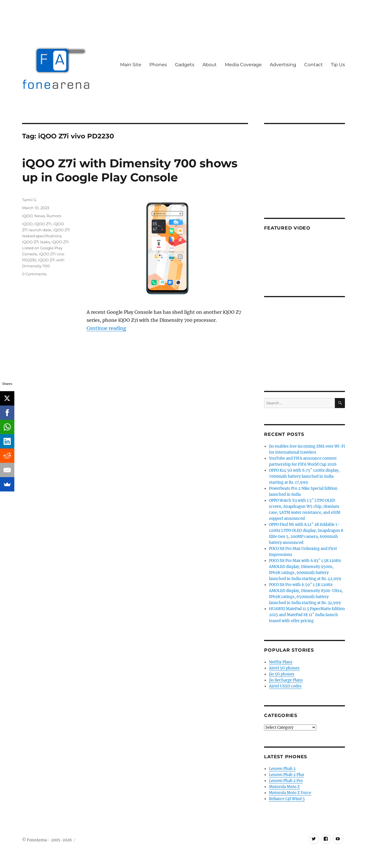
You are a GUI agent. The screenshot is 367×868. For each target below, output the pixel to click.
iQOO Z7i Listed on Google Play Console (45, 248)
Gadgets (185, 65)
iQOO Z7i (43, 224)
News (40, 216)
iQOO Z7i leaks (36, 242)
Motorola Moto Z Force (290, 793)
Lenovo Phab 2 (282, 769)
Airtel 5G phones (284, 668)
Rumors (54, 216)
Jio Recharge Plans (286, 680)
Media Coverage (243, 65)
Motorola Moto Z (284, 787)
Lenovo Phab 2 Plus (287, 775)
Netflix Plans (281, 662)
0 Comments (34, 274)
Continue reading (106, 328)
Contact (314, 65)
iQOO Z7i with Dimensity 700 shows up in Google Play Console (130, 170)
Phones (158, 65)
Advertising (283, 65)
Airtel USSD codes (285, 686)
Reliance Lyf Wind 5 (287, 799)
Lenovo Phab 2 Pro (286, 781)
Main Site (131, 65)
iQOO (27, 216)
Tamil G (29, 200)
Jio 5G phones (282, 674)
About (210, 65)
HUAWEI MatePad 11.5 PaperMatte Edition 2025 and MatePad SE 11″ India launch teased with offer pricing (307, 615)
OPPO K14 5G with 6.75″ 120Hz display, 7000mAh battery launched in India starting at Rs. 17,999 (304, 476)
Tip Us (338, 65)
